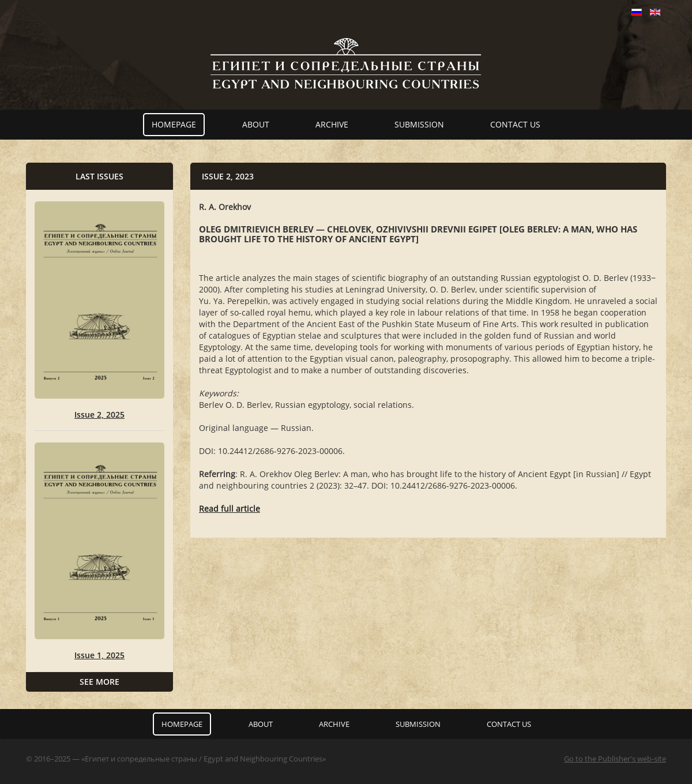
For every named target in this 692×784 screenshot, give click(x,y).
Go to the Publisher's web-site (615, 759)
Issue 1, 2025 (99, 655)
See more (99, 682)
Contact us (515, 124)
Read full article (230, 509)
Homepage (174, 124)
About (256, 124)
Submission (419, 124)
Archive (332, 124)
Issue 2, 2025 (99, 414)
